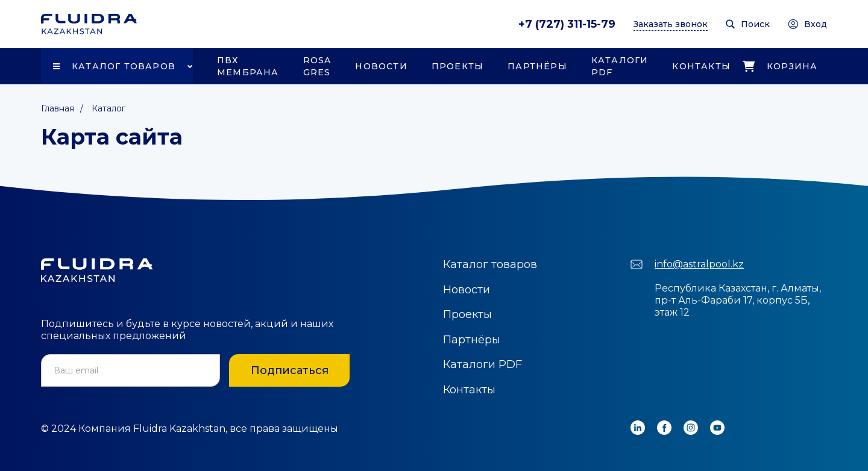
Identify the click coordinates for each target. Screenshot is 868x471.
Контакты (701, 66)
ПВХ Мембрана (248, 66)
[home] (89, 24)
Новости (381, 66)
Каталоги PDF (620, 66)
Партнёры (537, 66)
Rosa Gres (317, 66)
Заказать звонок (671, 24)
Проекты (458, 66)
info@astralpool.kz (699, 264)
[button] (117, 66)
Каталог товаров (124, 66)
